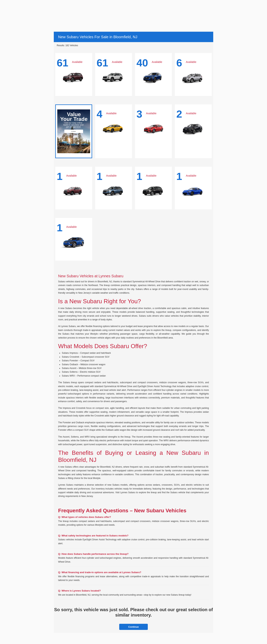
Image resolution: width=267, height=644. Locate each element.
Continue (133, 627)
